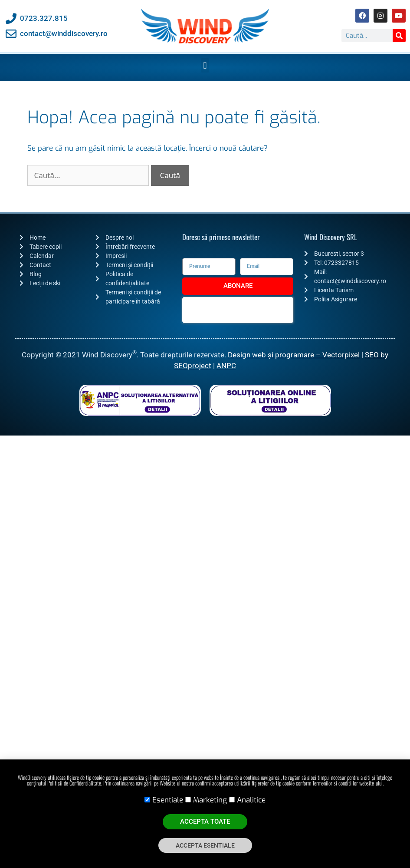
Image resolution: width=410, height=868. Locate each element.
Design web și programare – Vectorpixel (294, 355)
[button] (205, 65)
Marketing (210, 800)
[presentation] (238, 310)
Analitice (251, 800)
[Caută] (399, 36)
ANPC (226, 366)
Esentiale (168, 800)
